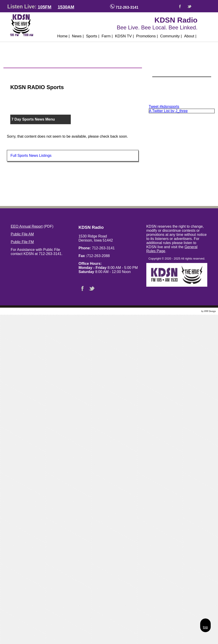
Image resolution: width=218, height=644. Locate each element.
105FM (45, 7)
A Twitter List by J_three (168, 111)
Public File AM (22, 234)
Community (171, 36)
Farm (107, 36)
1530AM (66, 7)
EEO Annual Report (27, 226)
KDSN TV (125, 36)
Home (63, 36)
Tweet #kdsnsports (164, 107)
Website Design (193, 311)
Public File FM (22, 242)
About (190, 36)
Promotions (147, 36)
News (78, 36)
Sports (93, 36)
